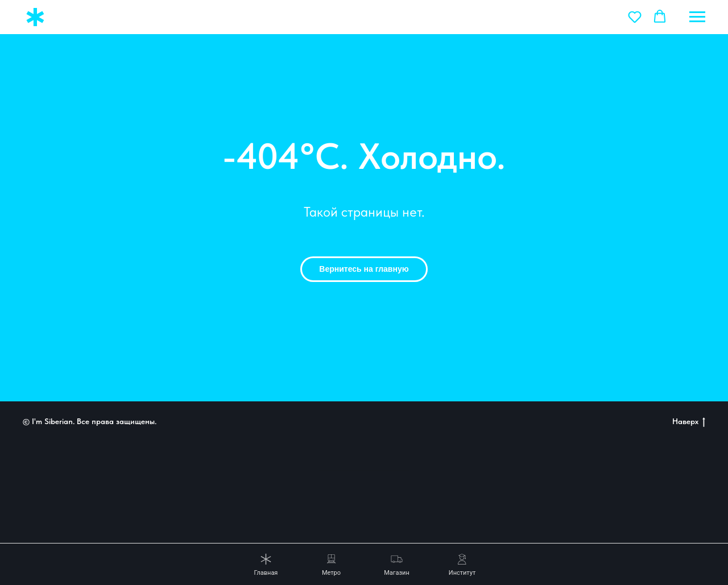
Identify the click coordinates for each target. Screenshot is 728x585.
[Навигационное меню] (697, 17)
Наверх (689, 422)
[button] (635, 16)
